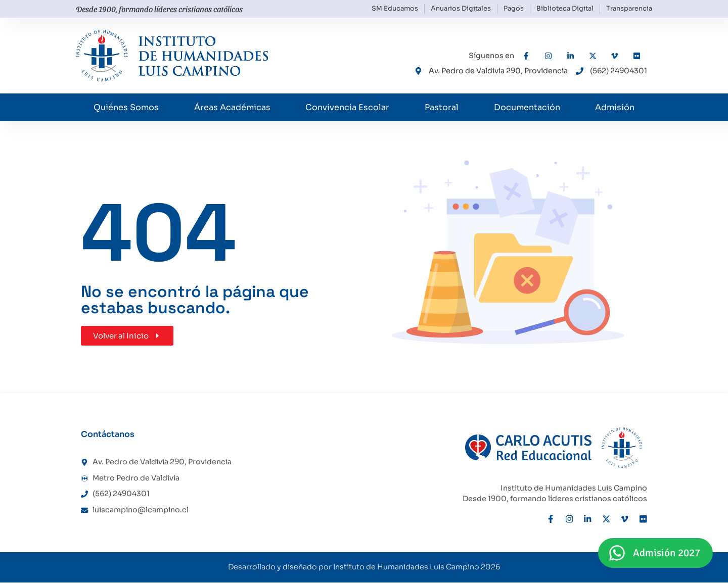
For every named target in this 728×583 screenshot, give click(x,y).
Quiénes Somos (126, 107)
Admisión (615, 107)
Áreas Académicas (232, 107)
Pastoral (442, 107)
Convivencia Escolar (347, 107)
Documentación (527, 107)
